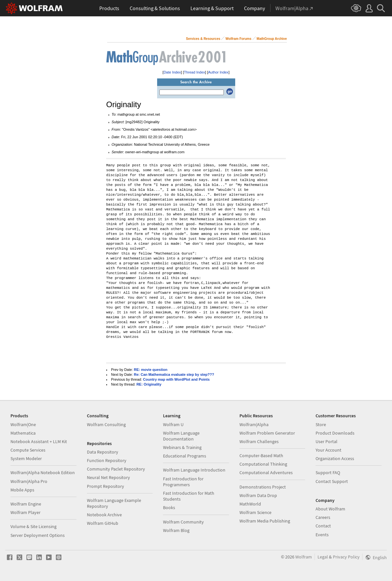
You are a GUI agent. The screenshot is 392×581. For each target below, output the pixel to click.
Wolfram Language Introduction (194, 470)
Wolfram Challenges (259, 441)
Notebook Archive (104, 515)
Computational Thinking (263, 464)
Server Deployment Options (38, 535)
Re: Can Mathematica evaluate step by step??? (174, 374)
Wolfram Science (255, 512)
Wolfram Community (183, 522)
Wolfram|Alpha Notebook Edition (43, 473)
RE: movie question (151, 370)
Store (321, 424)
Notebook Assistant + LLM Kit (39, 441)
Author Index (218, 72)
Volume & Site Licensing (33, 526)
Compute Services (28, 450)
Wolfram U (173, 424)
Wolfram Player (25, 512)
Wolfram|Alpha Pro (29, 481)
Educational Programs (185, 456)
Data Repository (103, 452)
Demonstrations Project (263, 487)
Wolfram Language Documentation (181, 436)
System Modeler (26, 458)
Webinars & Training (182, 447)
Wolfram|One (23, 424)
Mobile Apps (22, 490)
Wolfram (304, 557)
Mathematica (23, 433)
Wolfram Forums (238, 39)
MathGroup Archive (272, 39)
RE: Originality (149, 384)
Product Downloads (335, 433)
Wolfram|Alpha (254, 424)
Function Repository (107, 460)
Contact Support (332, 481)
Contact (323, 526)
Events (322, 535)
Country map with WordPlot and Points (176, 379)
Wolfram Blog (176, 530)
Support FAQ (328, 473)
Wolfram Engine (26, 504)
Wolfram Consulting (106, 424)
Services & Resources (203, 39)
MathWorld (250, 504)
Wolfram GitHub (103, 523)
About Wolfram (330, 509)
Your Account (328, 450)
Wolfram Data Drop (258, 495)
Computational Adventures (266, 473)
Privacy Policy (346, 557)
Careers (323, 517)
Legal (323, 557)
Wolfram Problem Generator (267, 433)
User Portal (327, 441)
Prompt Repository (106, 486)
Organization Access (335, 458)
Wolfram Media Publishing (265, 521)
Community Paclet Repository (116, 469)
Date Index (172, 72)
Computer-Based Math (261, 456)
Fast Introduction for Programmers (183, 482)
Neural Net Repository (108, 477)
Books (169, 507)
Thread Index (195, 72)
